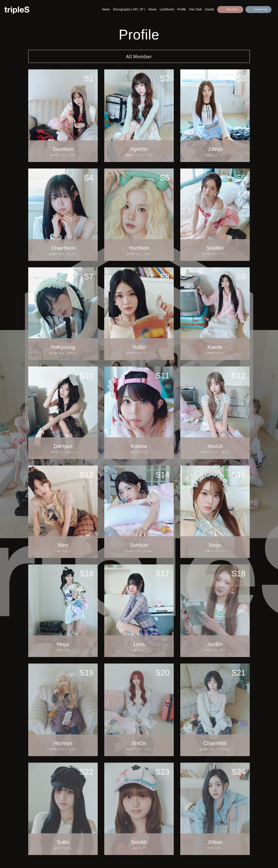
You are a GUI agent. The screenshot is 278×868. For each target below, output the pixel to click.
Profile (182, 9)
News (106, 9)
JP (142, 9)
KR (135, 9)
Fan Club (195, 9)
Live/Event (167, 9)
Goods (209, 9)
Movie (152, 9)
